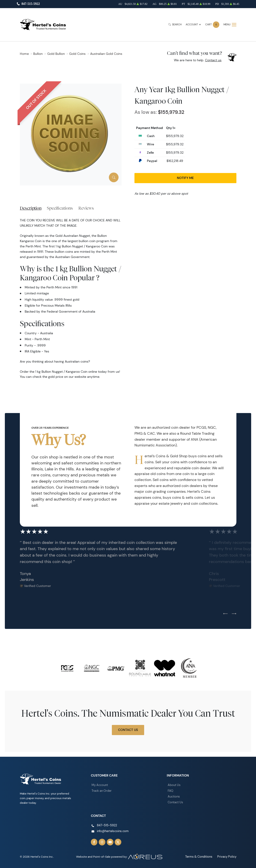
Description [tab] (31, 208)
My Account (99, 785)
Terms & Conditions (201, 855)
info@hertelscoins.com (112, 830)
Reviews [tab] (86, 208)
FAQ (170, 790)
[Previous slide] (225, 614)
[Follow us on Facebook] (94, 841)
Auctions (173, 796)
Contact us (213, 60)
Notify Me (185, 178)
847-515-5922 (31, 4)
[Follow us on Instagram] (102, 841)
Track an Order (101, 790)
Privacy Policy (228, 855)
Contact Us (128, 730)
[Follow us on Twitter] (117, 841)
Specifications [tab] (60, 208)
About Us (174, 785)
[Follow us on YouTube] (109, 841)
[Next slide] (234, 614)
